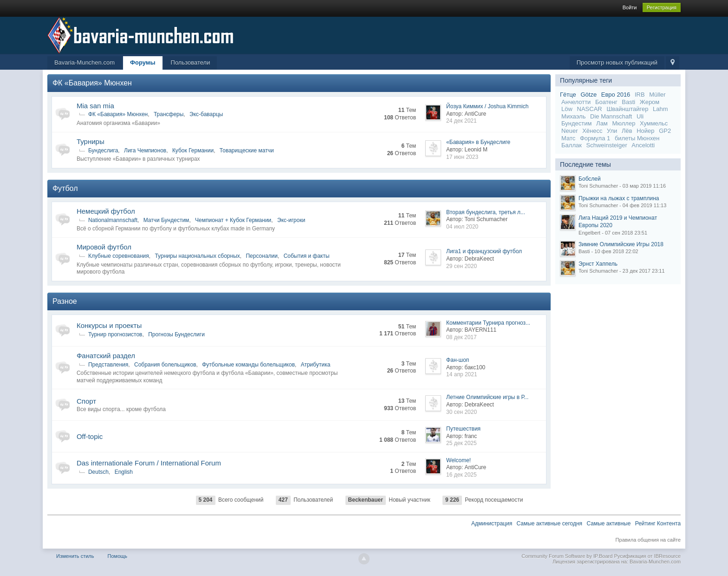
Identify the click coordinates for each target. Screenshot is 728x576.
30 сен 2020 (461, 412)
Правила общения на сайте (648, 540)
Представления (108, 365)
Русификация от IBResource (647, 556)
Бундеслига (103, 151)
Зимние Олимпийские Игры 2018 (621, 244)
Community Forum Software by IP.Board (567, 556)
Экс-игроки (291, 220)
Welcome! (458, 460)
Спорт (86, 401)
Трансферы (169, 114)
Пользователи (191, 62)
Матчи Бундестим (166, 220)
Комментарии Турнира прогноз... (488, 323)
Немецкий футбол (106, 211)
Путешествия (463, 429)
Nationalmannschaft (113, 220)
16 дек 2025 (461, 475)
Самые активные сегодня (550, 524)
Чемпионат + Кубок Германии (233, 220)
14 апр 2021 (462, 374)
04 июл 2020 (462, 227)
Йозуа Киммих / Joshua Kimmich (487, 106)
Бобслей (590, 179)
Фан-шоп (458, 360)
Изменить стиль (75, 556)
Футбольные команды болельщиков (248, 365)
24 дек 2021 (461, 121)
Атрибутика (316, 365)
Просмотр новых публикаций (617, 62)
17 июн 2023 (462, 157)
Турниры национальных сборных (197, 256)
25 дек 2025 (461, 443)
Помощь (118, 556)
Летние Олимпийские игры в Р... (487, 397)
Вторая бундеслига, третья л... (486, 212)
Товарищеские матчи (247, 151)
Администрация (492, 524)
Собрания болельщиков (165, 365)
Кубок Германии (193, 151)
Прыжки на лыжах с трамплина (619, 198)
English (124, 472)
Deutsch (98, 472)
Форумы (143, 62)
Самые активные (608, 524)
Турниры (91, 141)
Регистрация (662, 7)
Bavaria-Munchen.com (84, 62)
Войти (630, 7)
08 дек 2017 (461, 337)
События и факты (307, 256)
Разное (65, 301)
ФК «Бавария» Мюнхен (92, 83)
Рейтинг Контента (658, 524)
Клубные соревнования (119, 256)
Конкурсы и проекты (109, 325)
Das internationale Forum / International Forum (149, 463)
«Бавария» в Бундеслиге (478, 142)
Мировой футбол (104, 247)
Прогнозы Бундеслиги (176, 334)
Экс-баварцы (206, 114)
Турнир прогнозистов (115, 334)
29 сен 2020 (461, 266)
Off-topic (90, 436)
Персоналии (262, 256)
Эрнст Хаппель (598, 264)
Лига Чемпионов (145, 151)
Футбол (65, 188)
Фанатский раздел (106, 356)
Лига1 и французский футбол (484, 251)
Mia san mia (95, 106)
